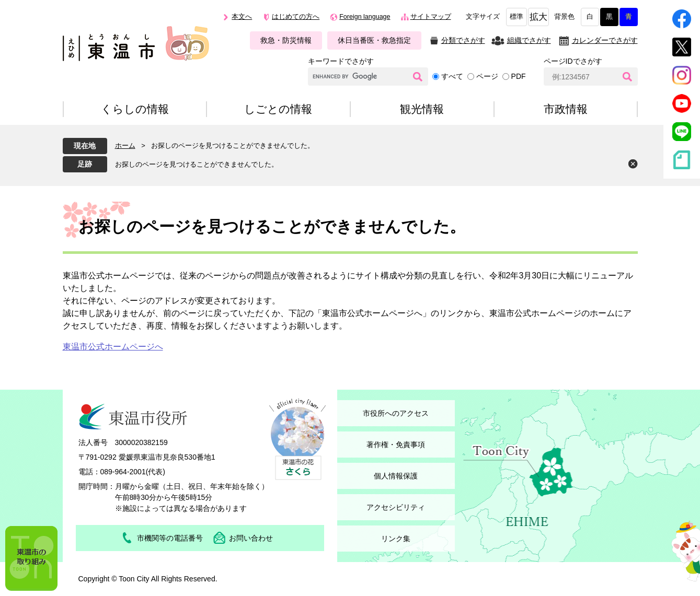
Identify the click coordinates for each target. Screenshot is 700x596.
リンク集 (396, 539)
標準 (517, 17)
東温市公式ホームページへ (113, 347)
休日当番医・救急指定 (374, 40)
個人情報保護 (396, 476)
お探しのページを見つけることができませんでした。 (197, 164)
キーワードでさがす (341, 61)
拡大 (538, 17)
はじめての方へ (296, 17)
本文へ (242, 17)
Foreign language (365, 17)
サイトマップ (431, 17)
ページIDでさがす (573, 61)
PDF (519, 76)
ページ (487, 76)
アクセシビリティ (396, 507)
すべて (452, 76)
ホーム (125, 145)
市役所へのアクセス (396, 413)
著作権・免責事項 (396, 445)
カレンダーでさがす (605, 40)
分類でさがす (463, 40)
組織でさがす (529, 40)
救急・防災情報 (286, 40)
